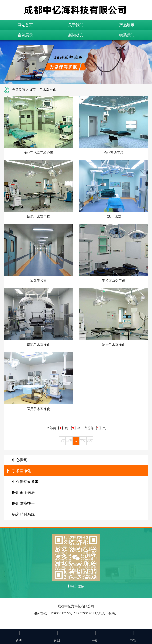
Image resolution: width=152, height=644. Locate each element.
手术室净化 (48, 90)
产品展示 (127, 25)
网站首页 (25, 25)
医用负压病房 (23, 493)
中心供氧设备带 (25, 482)
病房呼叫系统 (23, 514)
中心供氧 (20, 460)
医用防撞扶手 (23, 503)
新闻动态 (76, 35)
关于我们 (76, 25)
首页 (32, 90)
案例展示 (25, 35)
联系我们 (127, 35)
